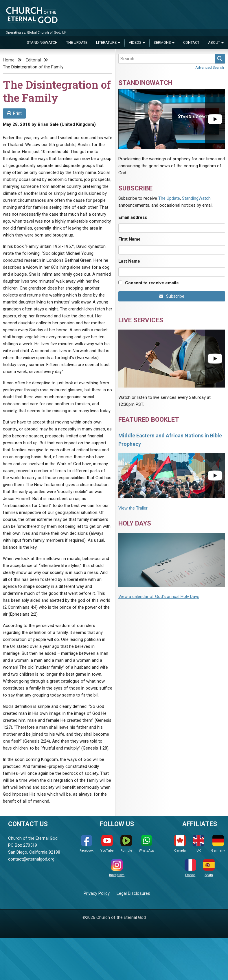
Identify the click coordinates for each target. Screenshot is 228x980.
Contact (191, 42)
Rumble (126, 844)
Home (9, 60)
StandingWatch (42, 42)
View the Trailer (133, 508)
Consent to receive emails (152, 283)
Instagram (117, 868)
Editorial (33, 60)
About (214, 42)
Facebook (87, 844)
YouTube (107, 844)
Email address (133, 217)
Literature (106, 42)
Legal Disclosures (133, 893)
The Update (77, 42)
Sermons (162, 42)
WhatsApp (146, 844)
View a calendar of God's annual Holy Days (159, 597)
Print (14, 113)
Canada (180, 844)
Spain (209, 868)
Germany (218, 844)
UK (198, 844)
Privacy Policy (97, 893)
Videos (135, 42)
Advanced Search (210, 67)
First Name (129, 239)
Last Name (129, 261)
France (190, 868)
